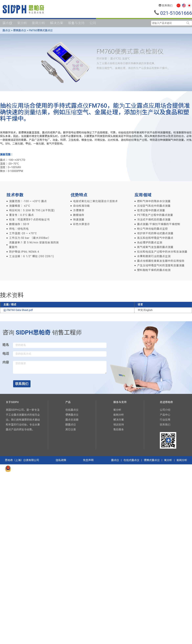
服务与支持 (76, 23)
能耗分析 (39, 23)
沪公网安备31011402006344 (30, 468)
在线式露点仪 (131, 460)
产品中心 (165, 415)
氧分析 (22, 23)
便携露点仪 (20, 30)
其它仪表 (71, 430)
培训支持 (119, 425)
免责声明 (88, 460)
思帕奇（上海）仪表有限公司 (22, 460)
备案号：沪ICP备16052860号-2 (69, 468)
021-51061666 (173, 13)
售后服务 (119, 430)
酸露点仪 (71, 425)
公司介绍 (165, 410)
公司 (93, 23)
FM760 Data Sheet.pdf (18, 310)
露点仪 (7, 23)
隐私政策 (61, 460)
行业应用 (165, 420)
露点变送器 (72, 420)
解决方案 (57, 23)
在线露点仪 (72, 410)
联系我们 (166, 5)
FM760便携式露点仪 (41, 30)
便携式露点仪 (152, 460)
